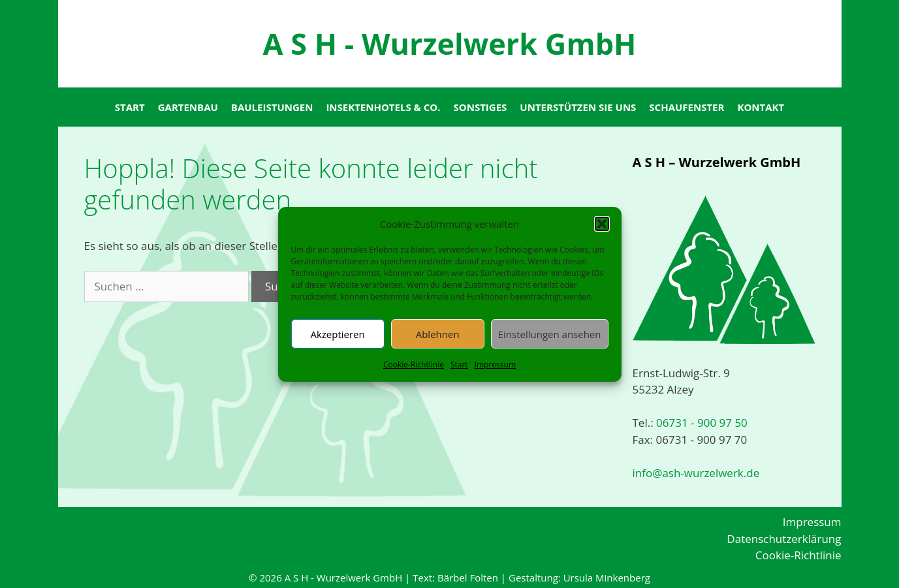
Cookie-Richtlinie (414, 364)
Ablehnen (438, 334)
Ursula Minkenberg (607, 578)
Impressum (495, 364)
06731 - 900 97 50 (701, 423)
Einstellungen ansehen (550, 334)
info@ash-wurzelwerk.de (696, 473)
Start (459, 364)
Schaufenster (686, 107)
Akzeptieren (337, 334)
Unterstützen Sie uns (578, 107)
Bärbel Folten (468, 578)
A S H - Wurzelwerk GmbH (449, 43)
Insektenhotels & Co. (383, 107)
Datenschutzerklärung (784, 539)
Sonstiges (481, 107)
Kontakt (761, 107)
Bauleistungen (272, 107)
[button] (602, 224)
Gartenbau (188, 107)
